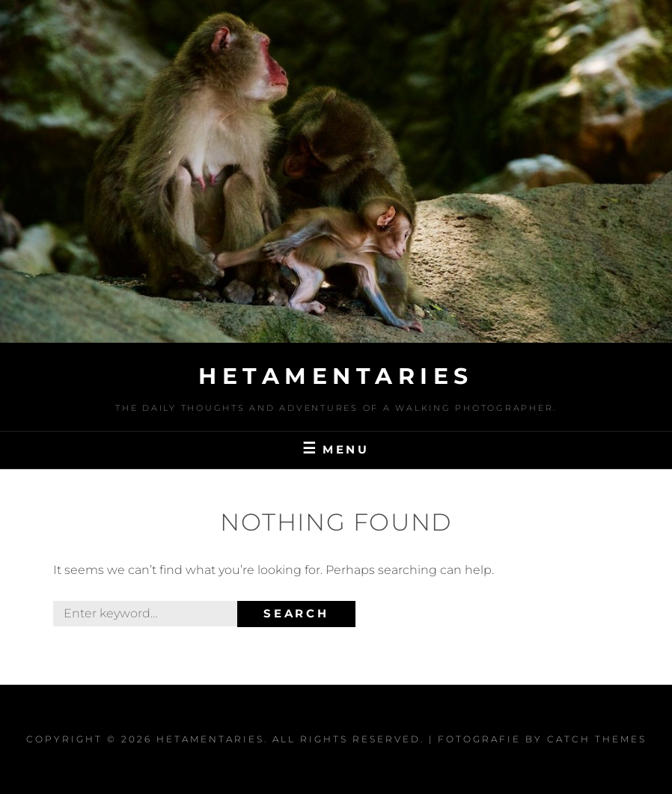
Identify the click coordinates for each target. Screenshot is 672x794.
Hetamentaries (336, 376)
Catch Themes (597, 739)
